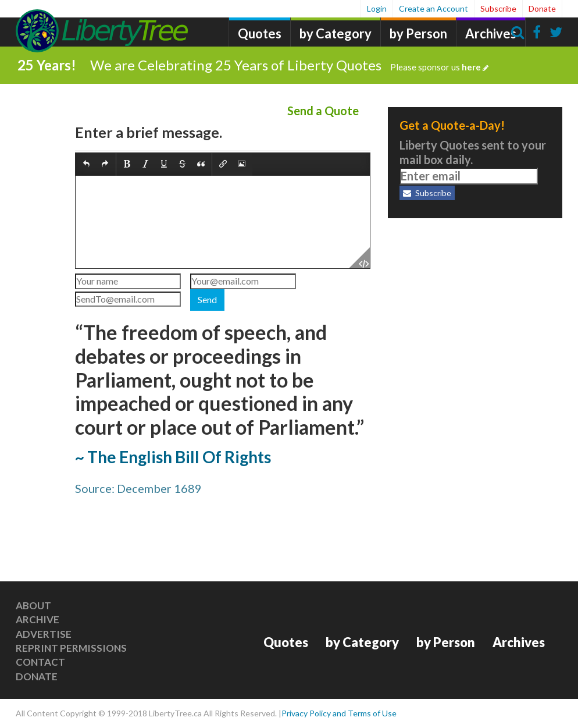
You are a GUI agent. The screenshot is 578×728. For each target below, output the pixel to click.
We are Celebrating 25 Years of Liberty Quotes (289, 65)
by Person (418, 33)
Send (207, 299)
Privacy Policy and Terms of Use (339, 713)
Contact (40, 662)
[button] (86, 165)
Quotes (260, 33)
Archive (38, 619)
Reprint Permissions (71, 648)
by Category (336, 33)
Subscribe (498, 8)
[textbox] (223, 222)
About (33, 606)
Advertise (44, 634)
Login (377, 8)
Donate (542, 8)
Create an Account (433, 8)
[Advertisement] (475, 303)
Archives (491, 33)
